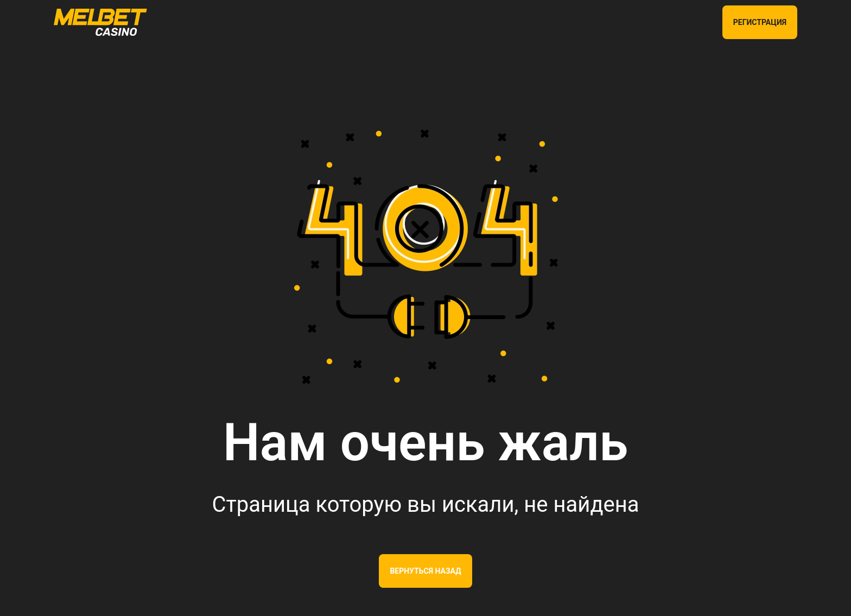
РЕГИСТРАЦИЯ (760, 22)
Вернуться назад (425, 571)
